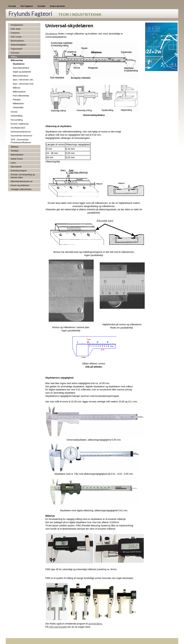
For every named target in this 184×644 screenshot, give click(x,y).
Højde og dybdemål (22, 72)
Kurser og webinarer (20, 185)
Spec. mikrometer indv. (23, 84)
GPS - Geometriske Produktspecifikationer (21, 141)
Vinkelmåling (17, 116)
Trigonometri (17, 49)
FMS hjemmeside (58, 627)
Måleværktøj (17, 60)
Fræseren (15, 33)
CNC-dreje (16, 29)
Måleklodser (18, 104)
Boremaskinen (17, 41)
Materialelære (17, 155)
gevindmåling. (96, 624)
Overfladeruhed (18, 128)
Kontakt (41, 6)
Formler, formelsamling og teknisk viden (23, 176)
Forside (12, 6)
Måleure (17, 88)
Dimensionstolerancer (21, 132)
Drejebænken (17, 25)
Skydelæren (19, 64)
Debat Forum (17, 159)
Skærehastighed (18, 45)
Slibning (14, 147)
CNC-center (16, 37)
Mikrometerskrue (20, 76)
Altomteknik (16, 167)
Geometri (15, 53)
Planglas (17, 100)
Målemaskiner (19, 92)
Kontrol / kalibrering (20, 124)
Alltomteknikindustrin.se (22, 181)
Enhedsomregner (19, 171)
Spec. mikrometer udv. (23, 80)
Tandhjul (15, 151)
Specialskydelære (21, 68)
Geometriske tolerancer (22, 136)
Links (13, 163)
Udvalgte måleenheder (21, 189)
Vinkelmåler (18, 107)
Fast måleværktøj (21, 96)
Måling (14, 57)
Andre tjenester (57, 6)
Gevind (14, 112)
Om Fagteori (27, 6)
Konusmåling (17, 120)
